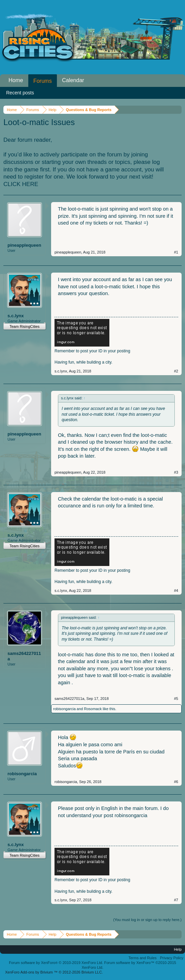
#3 (176, 472)
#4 (176, 591)
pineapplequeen (24, 245)
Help (178, 949)
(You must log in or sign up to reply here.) (147, 920)
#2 (176, 371)
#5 (176, 699)
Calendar (73, 80)
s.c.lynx (16, 316)
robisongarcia (64, 709)
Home (16, 80)
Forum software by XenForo (56, 963)
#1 (176, 252)
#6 (176, 782)
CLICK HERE (21, 184)
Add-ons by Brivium (54, 972)
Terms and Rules (143, 958)
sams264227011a (24, 656)
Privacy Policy (172, 958)
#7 (176, 900)
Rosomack (93, 709)
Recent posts (20, 93)
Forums (43, 81)
